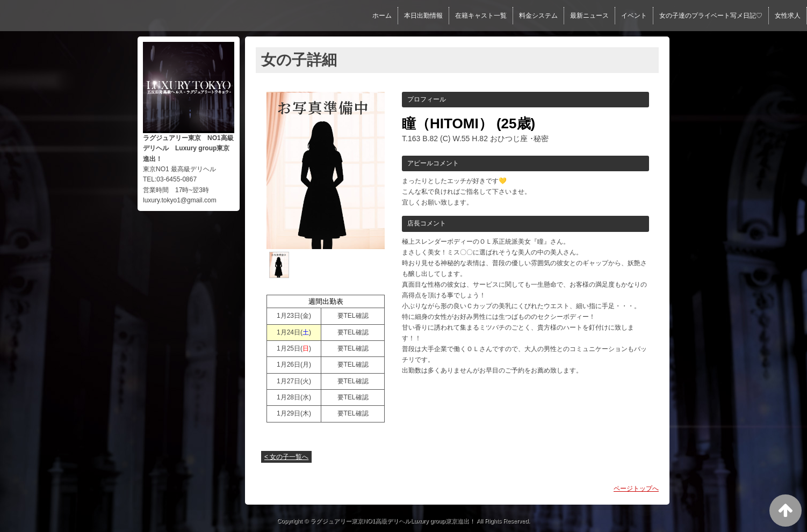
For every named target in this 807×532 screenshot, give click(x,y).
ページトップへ (636, 489)
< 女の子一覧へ (286, 457)
